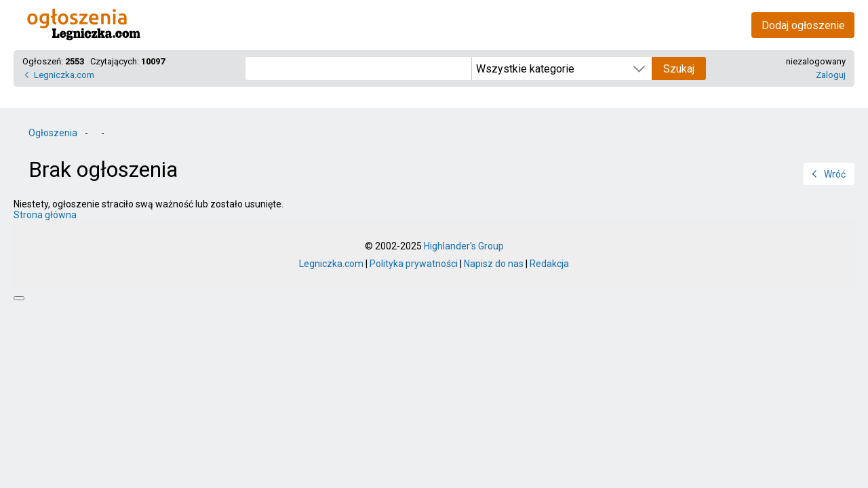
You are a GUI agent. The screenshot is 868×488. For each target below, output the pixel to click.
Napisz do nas (494, 264)
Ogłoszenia (53, 133)
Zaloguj (831, 75)
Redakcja (549, 264)
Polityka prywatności (414, 264)
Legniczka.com (64, 75)
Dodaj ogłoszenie (803, 25)
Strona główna (45, 215)
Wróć (835, 174)
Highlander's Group (464, 246)
